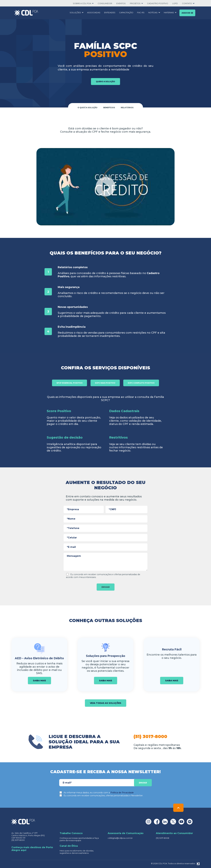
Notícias (153, 12)
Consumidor (105, 3)
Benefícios (109, 108)
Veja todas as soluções (106, 703)
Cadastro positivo (158, 3)
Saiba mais (39, 681)
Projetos (135, 3)
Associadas (94, 12)
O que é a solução (88, 108)
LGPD (175, 3)
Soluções (75, 12)
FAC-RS (141, 12)
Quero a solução (105, 82)
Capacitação (126, 12)
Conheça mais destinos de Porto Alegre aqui (32, 849)
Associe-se (187, 13)
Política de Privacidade (122, 793)
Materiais (169, 12)
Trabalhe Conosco (71, 833)
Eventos (121, 3)
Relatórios (127, 108)
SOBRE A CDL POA (82, 3)
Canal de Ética (69, 846)
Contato (187, 3)
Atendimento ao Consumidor (174, 833)
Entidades (110, 12)
